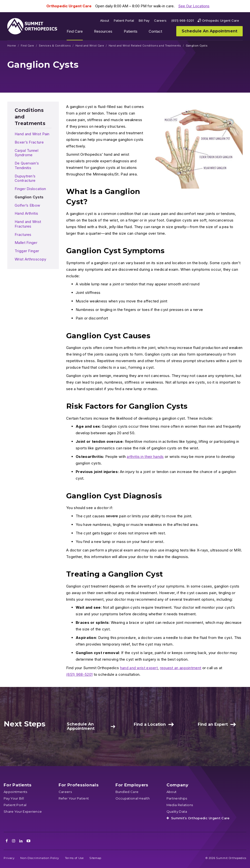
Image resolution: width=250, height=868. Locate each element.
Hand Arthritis (26, 213)
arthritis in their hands (145, 457)
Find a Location (150, 724)
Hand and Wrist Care (90, 46)
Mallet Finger (26, 243)
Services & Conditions (55, 46)
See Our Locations (194, 6)
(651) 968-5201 (79, 674)
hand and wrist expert (139, 668)
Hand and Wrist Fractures (28, 224)
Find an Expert (213, 724)
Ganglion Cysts (29, 197)
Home (12, 46)
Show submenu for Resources (116, 32)
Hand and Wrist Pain (32, 134)
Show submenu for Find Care (86, 32)
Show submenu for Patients (141, 32)
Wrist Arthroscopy (30, 259)
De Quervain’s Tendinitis (27, 165)
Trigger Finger (27, 251)
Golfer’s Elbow (27, 205)
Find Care (27, 46)
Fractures (23, 235)
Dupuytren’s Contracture (25, 178)
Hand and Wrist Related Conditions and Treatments (145, 46)
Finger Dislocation (30, 189)
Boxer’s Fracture (29, 142)
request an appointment (181, 668)
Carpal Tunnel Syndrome (26, 153)
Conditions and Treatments (30, 117)
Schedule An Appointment (81, 726)
